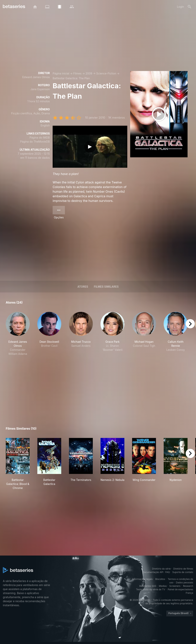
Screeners (175, 586)
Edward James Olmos (36, 77)
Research (188, 586)
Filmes (77, 73)
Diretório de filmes (183, 569)
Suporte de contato (183, 572)
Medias (163, 586)
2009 (89, 73)
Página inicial (61, 73)
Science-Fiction (106, 73)
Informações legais (142, 579)
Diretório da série (161, 569)
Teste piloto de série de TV (151, 589)
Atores (83, 287)
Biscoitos (160, 579)
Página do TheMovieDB (35, 142)
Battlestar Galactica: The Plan (71, 78)
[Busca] (189, 7)
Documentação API (153, 572)
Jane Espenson (40, 89)
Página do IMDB (40, 137)
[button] (18, 334)
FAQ (168, 572)
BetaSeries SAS (148, 586)
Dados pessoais (185, 582)
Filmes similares (106, 287)
